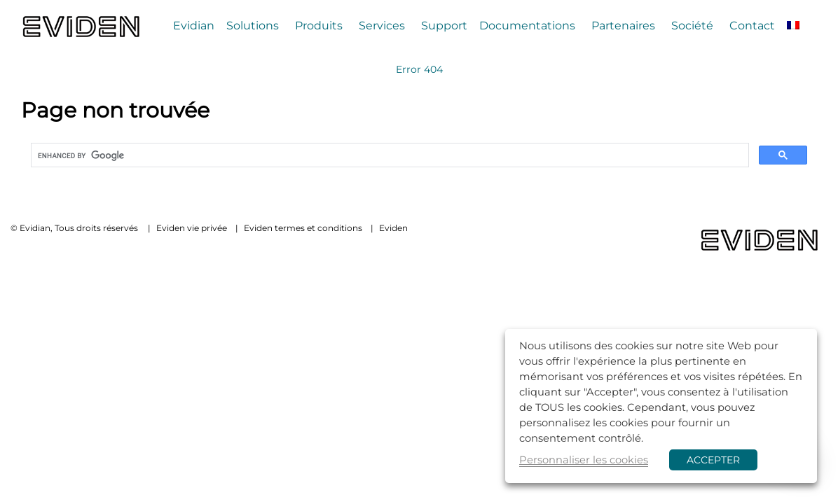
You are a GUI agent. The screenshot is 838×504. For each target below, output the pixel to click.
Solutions (253, 26)
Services (382, 26)
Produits (319, 26)
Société (692, 26)
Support (444, 26)
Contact (752, 26)
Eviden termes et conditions (303, 228)
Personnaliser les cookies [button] (584, 460)
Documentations (527, 26)
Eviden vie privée (192, 228)
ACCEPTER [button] (713, 460)
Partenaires (623, 26)
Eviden (393, 228)
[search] (389, 155)
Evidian (194, 26)
